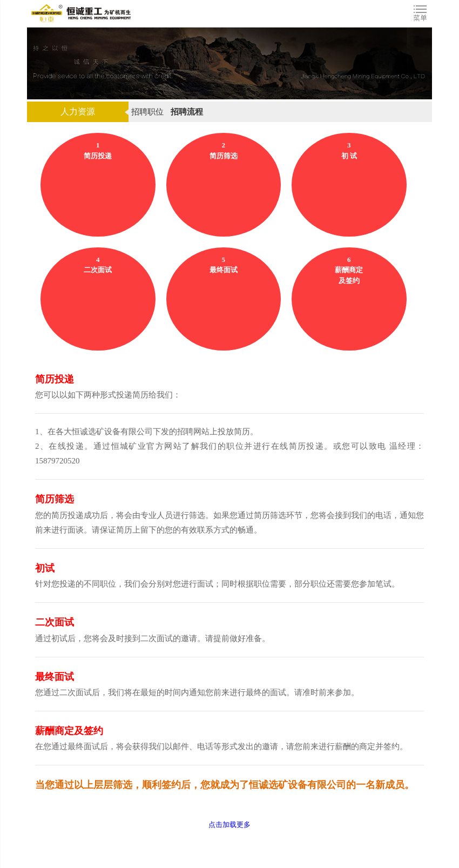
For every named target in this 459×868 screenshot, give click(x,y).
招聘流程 (187, 112)
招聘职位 (147, 112)
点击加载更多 (230, 825)
